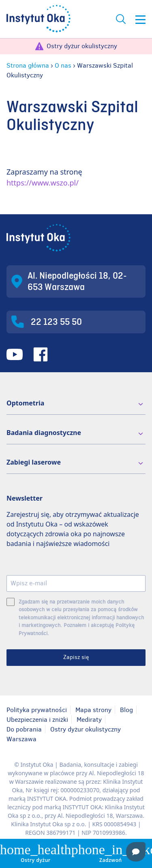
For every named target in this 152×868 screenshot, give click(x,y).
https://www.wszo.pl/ (43, 183)
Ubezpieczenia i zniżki (37, 720)
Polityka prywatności (37, 710)
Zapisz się (76, 657)
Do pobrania (24, 729)
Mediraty (89, 720)
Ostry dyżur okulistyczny (82, 46)
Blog (126, 710)
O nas (63, 65)
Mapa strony (93, 710)
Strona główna (28, 65)
